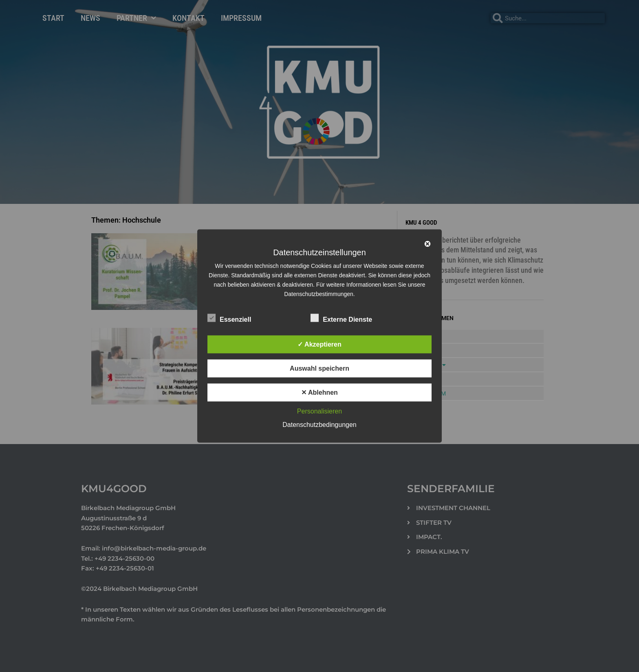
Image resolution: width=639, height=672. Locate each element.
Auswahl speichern (319, 368)
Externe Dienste (341, 318)
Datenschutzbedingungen (319, 425)
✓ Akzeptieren (319, 344)
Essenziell (229, 318)
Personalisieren (319, 411)
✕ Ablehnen (319, 392)
